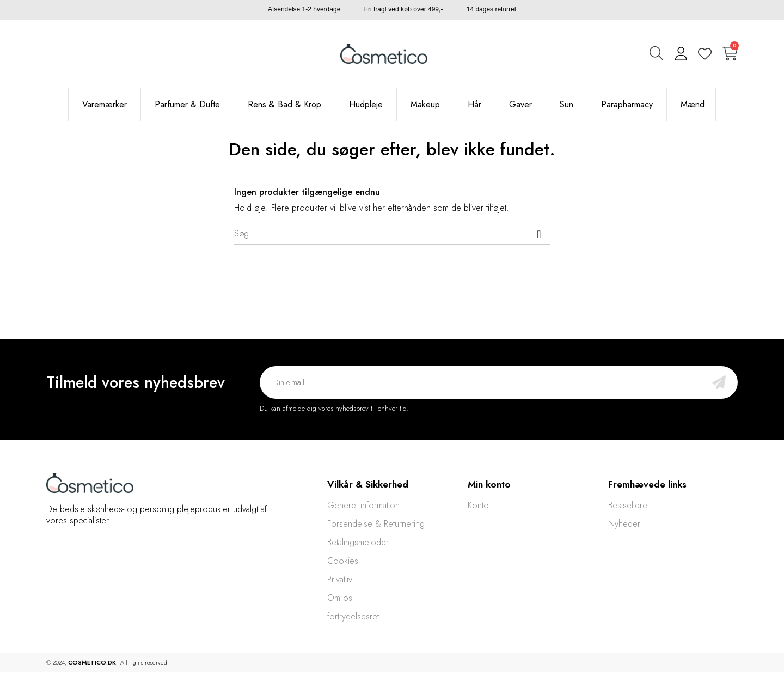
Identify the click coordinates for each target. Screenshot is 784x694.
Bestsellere (628, 505)
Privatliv (340, 579)
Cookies (343, 561)
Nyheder (624, 524)
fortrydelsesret (353, 616)
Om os (340, 598)
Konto (478, 505)
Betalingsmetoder (358, 542)
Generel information (363, 505)
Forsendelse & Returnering (376, 524)
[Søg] (392, 234)
